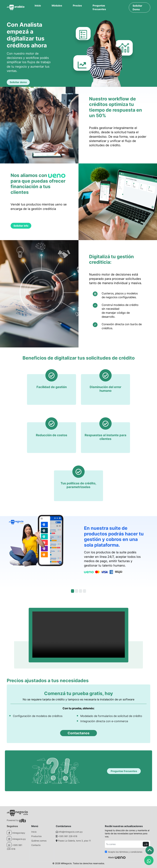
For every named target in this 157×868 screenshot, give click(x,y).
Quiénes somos (39, 841)
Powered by (16, 820)
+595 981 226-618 (68, 836)
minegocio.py (19, 839)
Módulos (57, 6)
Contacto (36, 845)
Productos (36, 836)
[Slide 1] (73, 591)
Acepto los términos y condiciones (125, 852)
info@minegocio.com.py (71, 832)
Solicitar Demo (137, 8)
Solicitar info (21, 226)
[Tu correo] (123, 844)
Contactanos (78, 733)
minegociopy (19, 833)
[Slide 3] (80, 591)
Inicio (38, 6)
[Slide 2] (77, 591)
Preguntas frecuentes (99, 7)
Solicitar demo (18, 82)
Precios (77, 6)
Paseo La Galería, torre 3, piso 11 (75, 841)
